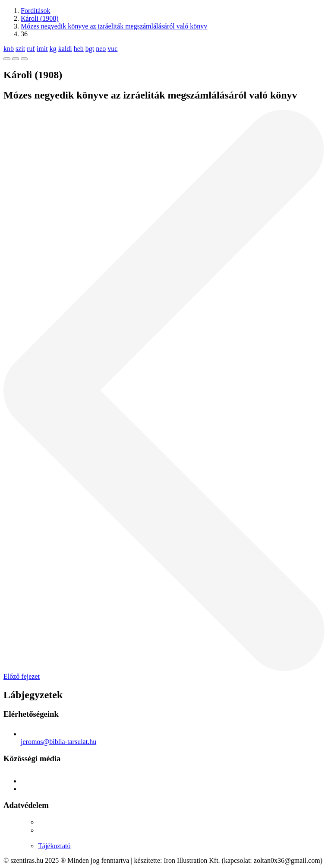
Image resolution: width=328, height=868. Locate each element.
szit (20, 49)
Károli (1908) (40, 18)
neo (101, 49)
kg (53, 49)
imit (42, 49)
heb (79, 49)
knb (9, 49)
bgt (90, 49)
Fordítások (35, 11)
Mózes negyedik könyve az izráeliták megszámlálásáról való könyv (114, 26)
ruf (31, 49)
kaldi (65, 49)
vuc (112, 49)
